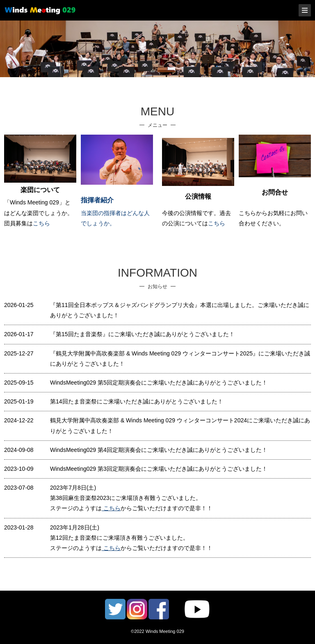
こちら (41, 223)
